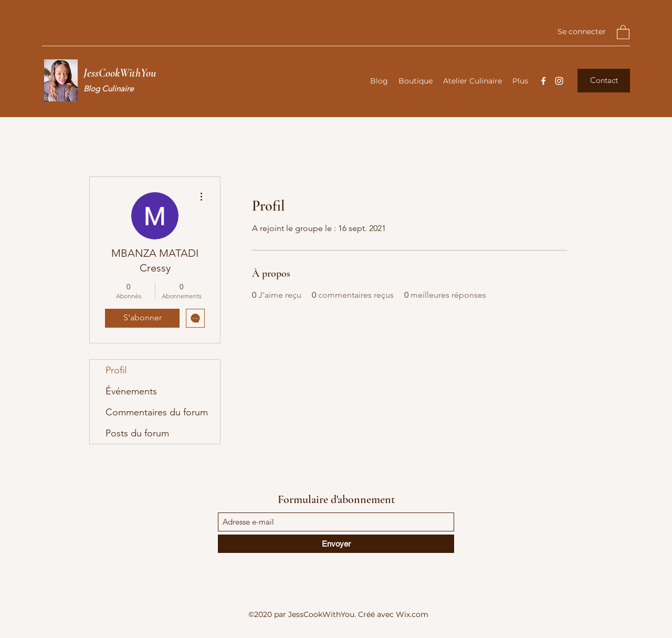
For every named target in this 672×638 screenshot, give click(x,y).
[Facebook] (543, 81)
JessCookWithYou (120, 73)
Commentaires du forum (157, 412)
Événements (131, 391)
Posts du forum (137, 433)
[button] (623, 32)
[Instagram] (559, 81)
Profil (116, 370)
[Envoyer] (336, 544)
